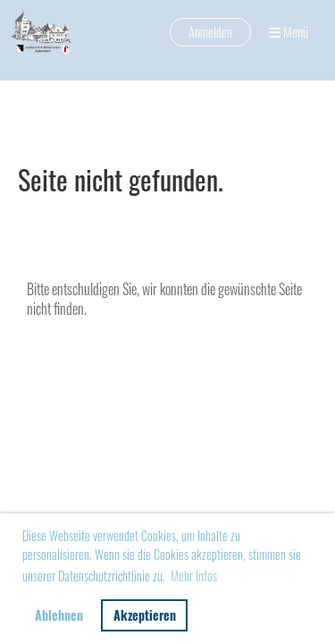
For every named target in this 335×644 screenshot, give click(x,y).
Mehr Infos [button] (194, 576)
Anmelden (210, 32)
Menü (289, 32)
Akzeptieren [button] (145, 615)
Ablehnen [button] (59, 615)
